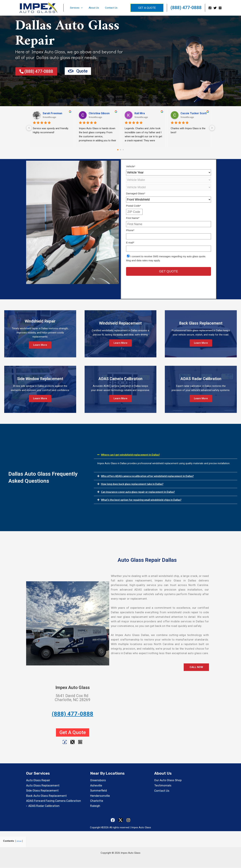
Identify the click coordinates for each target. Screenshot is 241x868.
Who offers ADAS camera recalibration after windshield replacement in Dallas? (148, 476)
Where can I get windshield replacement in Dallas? (131, 455)
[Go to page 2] (123, 150)
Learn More (40, 345)
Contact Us (109, 8)
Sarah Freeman (52, 113)
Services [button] (76, 8)
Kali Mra (140, 113)
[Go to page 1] (121, 150)
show (19, 842)
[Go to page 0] (118, 150)
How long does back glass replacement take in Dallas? (132, 484)
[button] (80, 8)
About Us (92, 8)
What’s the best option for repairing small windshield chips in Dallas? (141, 500)
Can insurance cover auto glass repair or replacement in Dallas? (138, 492)
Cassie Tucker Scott (194, 113)
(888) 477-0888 (186, 8)
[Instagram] (220, 8)
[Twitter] (215, 8)
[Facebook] (210, 8)
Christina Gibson (99, 113)
